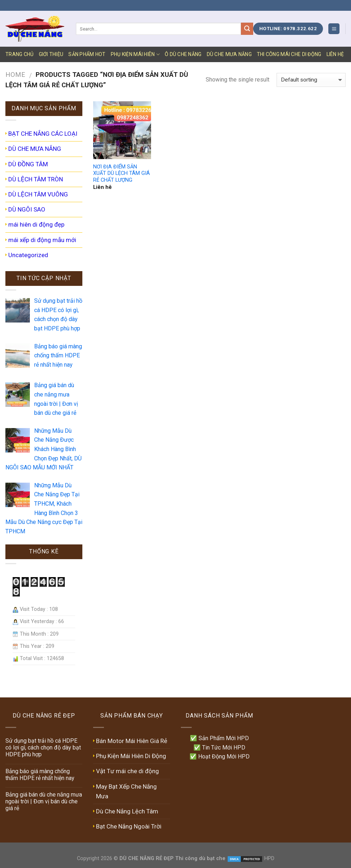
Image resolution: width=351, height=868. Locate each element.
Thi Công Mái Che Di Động (289, 54)
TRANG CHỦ (20, 54)
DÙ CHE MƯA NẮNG (229, 54)
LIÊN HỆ (335, 54)
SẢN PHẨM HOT (87, 54)
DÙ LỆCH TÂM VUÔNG (38, 194)
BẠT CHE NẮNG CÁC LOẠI (43, 134)
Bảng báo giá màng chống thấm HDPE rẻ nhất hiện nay (40, 775)
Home (15, 75)
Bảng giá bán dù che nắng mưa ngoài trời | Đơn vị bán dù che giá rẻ (44, 801)
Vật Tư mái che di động (127, 771)
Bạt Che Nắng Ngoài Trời (129, 826)
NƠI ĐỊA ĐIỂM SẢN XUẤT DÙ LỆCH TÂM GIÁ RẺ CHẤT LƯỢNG (122, 173)
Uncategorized (28, 255)
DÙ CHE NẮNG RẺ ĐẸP (147, 858)
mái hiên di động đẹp (36, 224)
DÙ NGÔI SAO (27, 209)
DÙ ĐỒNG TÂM (28, 164)
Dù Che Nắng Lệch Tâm (127, 811)
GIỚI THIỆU (51, 54)
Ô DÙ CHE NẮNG (183, 54)
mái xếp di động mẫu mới (42, 240)
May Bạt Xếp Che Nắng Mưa (126, 791)
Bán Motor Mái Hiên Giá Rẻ (132, 741)
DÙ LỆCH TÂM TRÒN (36, 179)
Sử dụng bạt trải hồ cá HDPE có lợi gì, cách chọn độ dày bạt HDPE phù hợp (43, 748)
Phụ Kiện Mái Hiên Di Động (131, 756)
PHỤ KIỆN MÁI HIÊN (135, 54)
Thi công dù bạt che (200, 858)
